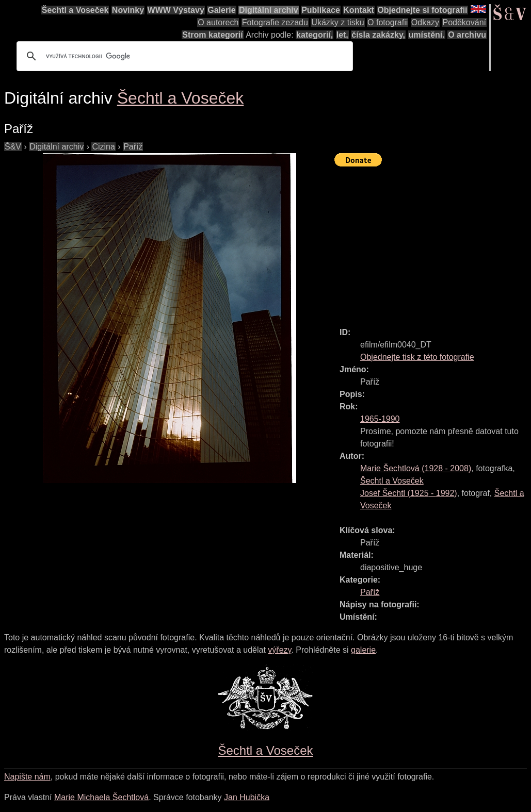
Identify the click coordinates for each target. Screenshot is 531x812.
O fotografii (388, 22)
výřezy (279, 650)
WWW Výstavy (176, 10)
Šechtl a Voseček (75, 10)
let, (342, 35)
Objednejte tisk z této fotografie (417, 357)
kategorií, (315, 35)
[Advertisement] (433, 242)
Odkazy (425, 22)
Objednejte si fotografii (422, 10)
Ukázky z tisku (337, 22)
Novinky (128, 10)
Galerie (221, 10)
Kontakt (359, 10)
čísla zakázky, (378, 35)
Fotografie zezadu (275, 22)
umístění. (427, 35)
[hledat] (183, 56)
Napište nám (27, 777)
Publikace (321, 10)
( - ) (416, 468)
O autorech (218, 22)
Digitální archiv (269, 10)
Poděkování (464, 22)
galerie (363, 650)
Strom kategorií (212, 35)
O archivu (467, 35)
